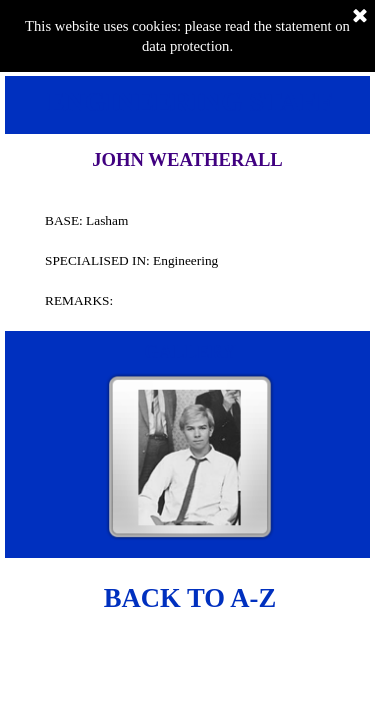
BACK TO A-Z (190, 598)
